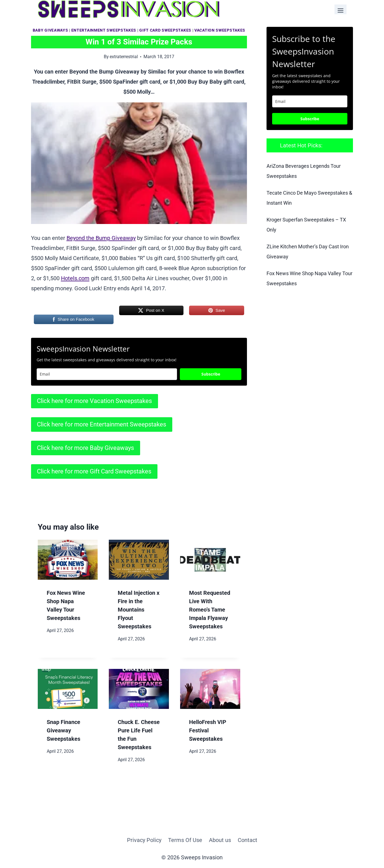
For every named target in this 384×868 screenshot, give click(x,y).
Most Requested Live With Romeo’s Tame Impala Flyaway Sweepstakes (210, 610)
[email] (310, 101)
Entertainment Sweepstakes (104, 30)
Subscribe (211, 374)
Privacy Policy (144, 840)
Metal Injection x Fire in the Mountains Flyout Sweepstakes (139, 610)
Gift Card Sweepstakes (165, 30)
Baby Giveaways (50, 30)
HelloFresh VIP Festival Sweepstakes (208, 730)
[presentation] (68, 560)
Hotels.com (75, 278)
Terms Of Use (185, 840)
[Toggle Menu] (341, 9)
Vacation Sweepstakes (220, 30)
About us (220, 840)
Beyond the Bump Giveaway (101, 238)
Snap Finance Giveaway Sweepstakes (63, 730)
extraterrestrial (124, 57)
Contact (248, 840)
